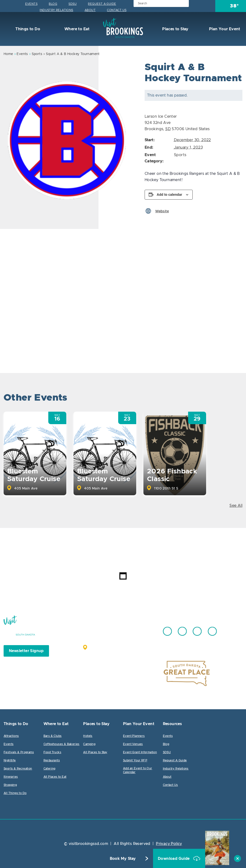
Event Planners (134, 736)
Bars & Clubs (53, 736)
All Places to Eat (55, 777)
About (90, 10)
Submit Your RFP (135, 760)
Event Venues (133, 744)
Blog (53, 4)
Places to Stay (175, 29)
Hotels (88, 736)
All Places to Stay (95, 752)
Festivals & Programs (19, 752)
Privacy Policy (169, 844)
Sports (37, 54)
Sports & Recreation (18, 769)
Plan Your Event (224, 29)
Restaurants (52, 760)
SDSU (73, 4)
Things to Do (27, 29)
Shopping (10, 785)
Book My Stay (123, 859)
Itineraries (11, 777)
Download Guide (174, 859)
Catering (49, 769)
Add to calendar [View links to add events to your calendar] (169, 195)
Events (31, 4)
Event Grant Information (140, 752)
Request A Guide (102, 4)
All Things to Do (15, 793)
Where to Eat (77, 29)
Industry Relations (56, 10)
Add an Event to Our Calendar (138, 770)
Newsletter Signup (26, 651)
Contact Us (117, 10)
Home (8, 54)
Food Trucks (52, 752)
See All (236, 506)
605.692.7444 (135, 629)
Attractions (11, 736)
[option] (68, 140)
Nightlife (10, 760)
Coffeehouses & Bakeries (61, 744)
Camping (89, 744)
